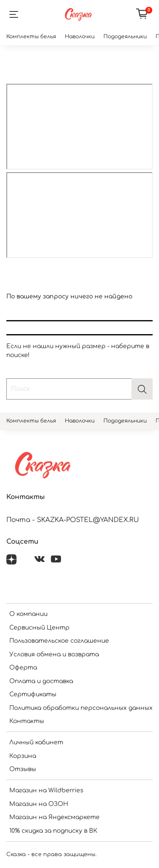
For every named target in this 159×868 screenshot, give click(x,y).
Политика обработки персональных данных (81, 708)
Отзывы (23, 769)
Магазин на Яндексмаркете (54, 817)
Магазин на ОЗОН (39, 804)
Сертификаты (33, 694)
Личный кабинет (36, 742)
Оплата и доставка (41, 681)
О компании (28, 614)
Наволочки (80, 37)
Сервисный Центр (39, 628)
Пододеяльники (125, 37)
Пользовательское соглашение (59, 641)
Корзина (23, 756)
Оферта (23, 668)
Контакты (27, 721)
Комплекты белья (31, 37)
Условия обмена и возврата (54, 654)
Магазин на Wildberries (46, 790)
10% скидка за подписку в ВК (53, 831)
